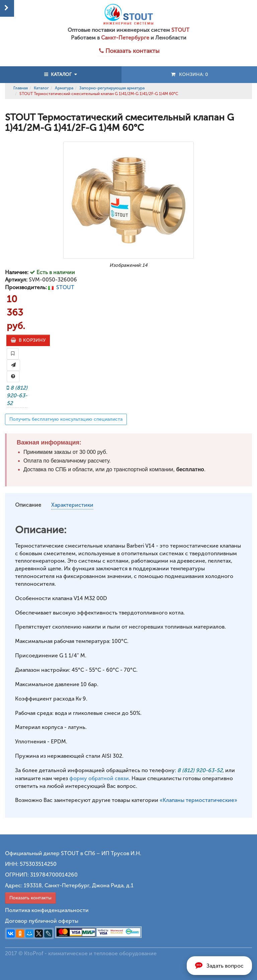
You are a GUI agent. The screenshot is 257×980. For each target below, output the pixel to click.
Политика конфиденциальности (47, 910)
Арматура (64, 88)
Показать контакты (30, 898)
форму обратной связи (99, 778)
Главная (21, 88)
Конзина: (189, 74)
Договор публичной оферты (42, 921)
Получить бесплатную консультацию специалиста (66, 419)
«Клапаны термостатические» (198, 800)
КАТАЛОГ (61, 74)
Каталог (41, 88)
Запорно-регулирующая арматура (112, 88)
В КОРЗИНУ (28, 340)
